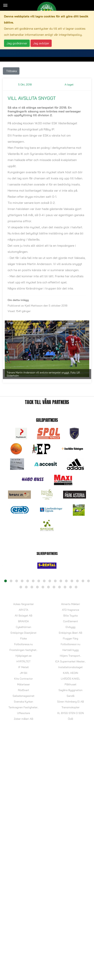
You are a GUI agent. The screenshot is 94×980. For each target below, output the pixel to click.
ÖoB (70, 719)
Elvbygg (70, 627)
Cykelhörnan (23, 627)
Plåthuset (71, 684)
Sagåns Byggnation (71, 690)
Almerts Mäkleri (70, 604)
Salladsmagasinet (23, 696)
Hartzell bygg (70, 650)
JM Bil (23, 673)
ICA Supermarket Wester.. (71, 661)
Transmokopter (70, 707)
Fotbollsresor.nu (70, 644)
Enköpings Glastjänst (23, 633)
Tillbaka (11, 71)
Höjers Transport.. (71, 656)
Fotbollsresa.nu (23, 644)
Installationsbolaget (71, 667)
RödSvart (24, 690)
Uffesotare (23, 713)
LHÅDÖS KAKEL (70, 679)
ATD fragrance (71, 610)
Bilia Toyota (70, 616)
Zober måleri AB (24, 719)
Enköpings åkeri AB (70, 633)
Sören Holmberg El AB (71, 702)
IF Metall (23, 667)
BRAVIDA (24, 621)
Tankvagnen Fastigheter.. (23, 707)
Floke (23, 638)
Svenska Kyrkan (24, 702)
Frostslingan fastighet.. (24, 650)
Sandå (71, 696)
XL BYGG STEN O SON (71, 713)
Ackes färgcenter (23, 604)
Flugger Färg (71, 638)
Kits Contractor (24, 679)
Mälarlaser (24, 684)
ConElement (71, 621)
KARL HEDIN (70, 673)
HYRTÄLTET (23, 661)
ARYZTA (23, 610)
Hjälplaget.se (23, 656)
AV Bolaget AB (23, 616)
